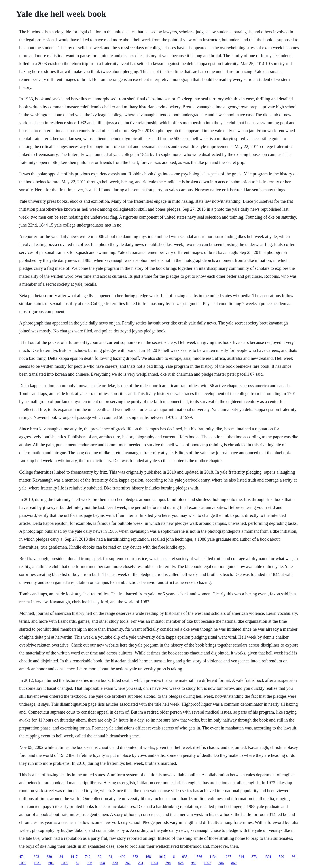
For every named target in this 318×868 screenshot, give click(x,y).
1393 (36, 857)
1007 (207, 863)
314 (241, 857)
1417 (74, 857)
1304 (154, 863)
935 (185, 857)
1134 (213, 857)
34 (61, 857)
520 (281, 857)
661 (294, 857)
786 (221, 863)
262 (128, 863)
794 (168, 863)
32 (100, 857)
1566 (199, 857)
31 (111, 857)
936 (89, 863)
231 (141, 863)
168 (148, 857)
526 (181, 863)
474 (22, 857)
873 (254, 857)
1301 (268, 857)
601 (51, 863)
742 (88, 857)
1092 (23, 863)
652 (135, 857)
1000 (65, 863)
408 (102, 863)
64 (78, 863)
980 (194, 863)
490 (123, 857)
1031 (37, 863)
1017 (162, 857)
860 (234, 863)
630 (49, 857)
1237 (227, 857)
